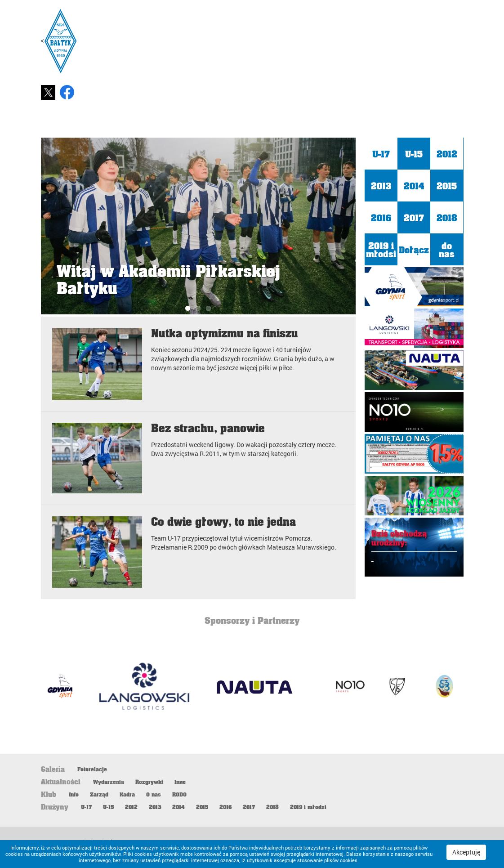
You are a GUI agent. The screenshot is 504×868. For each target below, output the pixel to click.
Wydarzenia (109, 782)
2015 (447, 185)
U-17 (381, 153)
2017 (414, 217)
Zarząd (99, 794)
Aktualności (326, 121)
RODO (179, 794)
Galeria (437, 121)
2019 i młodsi (381, 249)
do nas (447, 249)
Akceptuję (466, 852)
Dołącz (414, 249)
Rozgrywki (149, 782)
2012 (447, 153)
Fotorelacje (92, 769)
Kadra (127, 794)
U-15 (414, 153)
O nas (154, 794)
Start (265, 121)
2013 (381, 185)
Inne (180, 782)
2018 (447, 217)
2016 (381, 217)
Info (74, 794)
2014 (414, 185)
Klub (386, 121)
